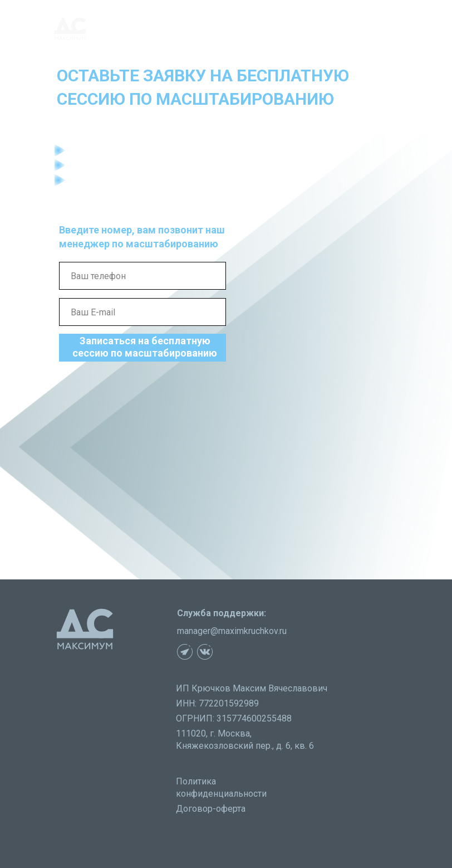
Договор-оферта (211, 809)
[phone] (143, 276)
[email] (143, 312)
